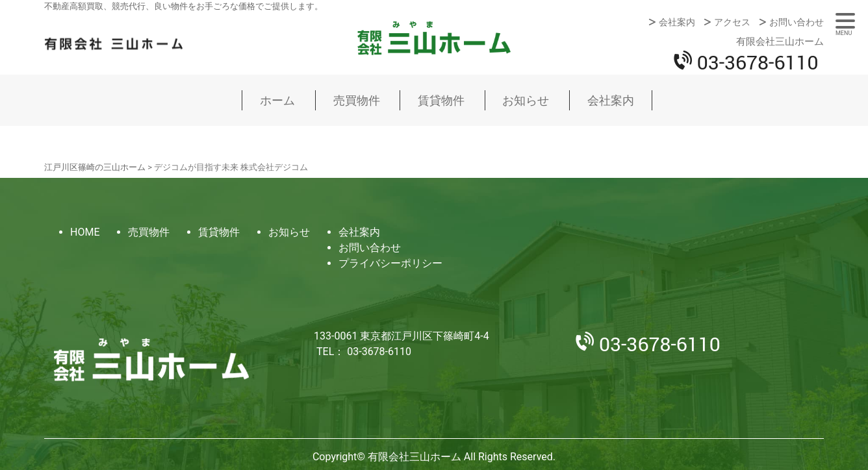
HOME (85, 232)
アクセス (732, 22)
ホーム (277, 100)
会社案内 (677, 22)
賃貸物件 (441, 100)
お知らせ (526, 100)
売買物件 (357, 100)
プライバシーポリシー (390, 263)
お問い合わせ (797, 22)
